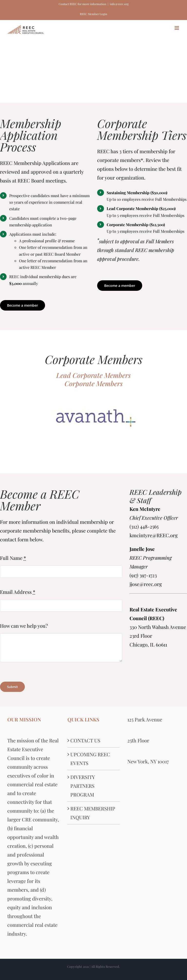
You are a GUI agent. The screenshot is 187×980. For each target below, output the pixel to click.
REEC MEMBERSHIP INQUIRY (93, 813)
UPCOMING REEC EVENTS (90, 759)
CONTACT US (85, 740)
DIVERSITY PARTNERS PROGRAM (83, 786)
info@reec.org (119, 4)
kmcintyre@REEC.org (154, 535)
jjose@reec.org (146, 584)
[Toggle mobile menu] (177, 28)
